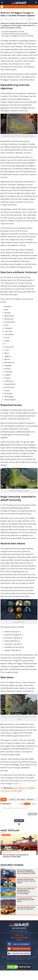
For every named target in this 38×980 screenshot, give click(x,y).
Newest (27, 804)
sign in (10, 808)
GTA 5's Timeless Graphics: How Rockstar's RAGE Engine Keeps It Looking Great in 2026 (26, 872)
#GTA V (16, 7)
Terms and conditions (19, 938)
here (19, 784)
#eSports (30, 800)
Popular (34, 804)
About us (19, 935)
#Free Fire (23, 7)
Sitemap (19, 940)
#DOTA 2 (13, 800)
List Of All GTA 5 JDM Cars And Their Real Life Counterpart (26, 908)
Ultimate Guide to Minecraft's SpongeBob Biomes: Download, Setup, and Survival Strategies (26, 891)
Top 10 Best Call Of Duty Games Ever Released (15, 34)
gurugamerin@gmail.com (20, 931)
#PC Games (21, 800)
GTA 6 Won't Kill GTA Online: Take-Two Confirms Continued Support (26, 881)
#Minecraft (8, 7)
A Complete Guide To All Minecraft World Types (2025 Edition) (26, 900)
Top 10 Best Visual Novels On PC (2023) (13, 32)
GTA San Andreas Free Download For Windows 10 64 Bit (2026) (16, 856)
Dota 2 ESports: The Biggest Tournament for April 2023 (18, 36)
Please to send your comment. (15, 808)
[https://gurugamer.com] (19, 924)
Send (32, 814)
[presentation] (8, 800)
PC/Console (30, 19)
